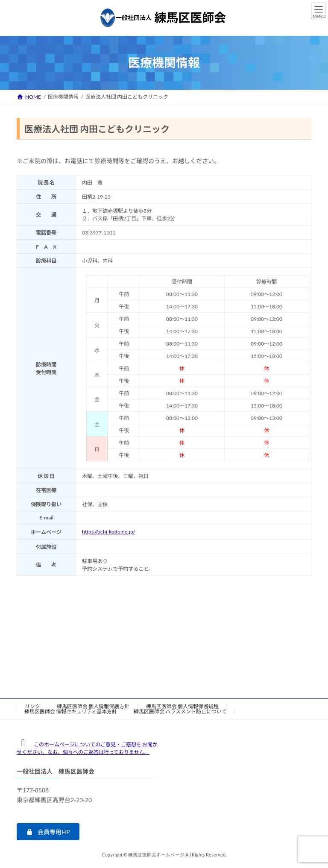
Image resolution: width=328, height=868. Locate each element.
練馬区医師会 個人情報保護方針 (93, 706)
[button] (48, 832)
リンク (32, 706)
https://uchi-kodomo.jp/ (108, 532)
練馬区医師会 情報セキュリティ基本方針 (71, 711)
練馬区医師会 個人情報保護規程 (182, 706)
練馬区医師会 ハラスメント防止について (180, 711)
